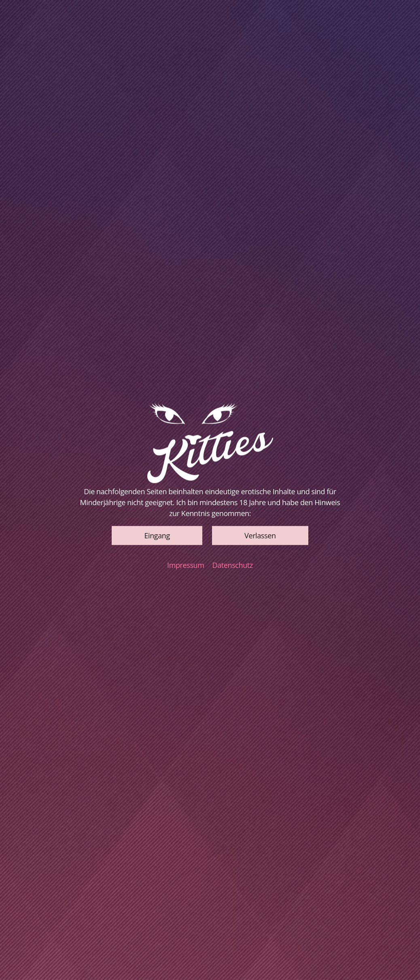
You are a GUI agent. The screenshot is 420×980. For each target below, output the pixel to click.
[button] (157, 535)
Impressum (186, 565)
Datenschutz (233, 565)
